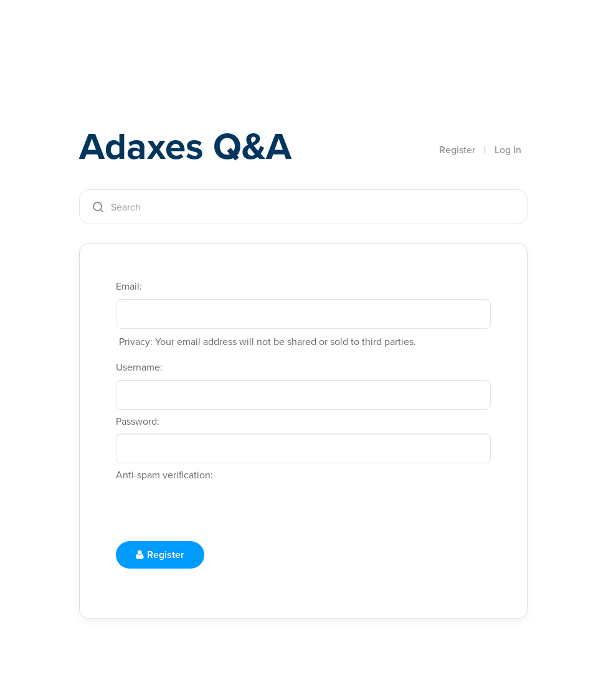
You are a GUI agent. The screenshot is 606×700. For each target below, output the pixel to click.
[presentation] (211, 512)
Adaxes (138, 37)
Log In (508, 150)
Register (457, 150)
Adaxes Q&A (185, 146)
